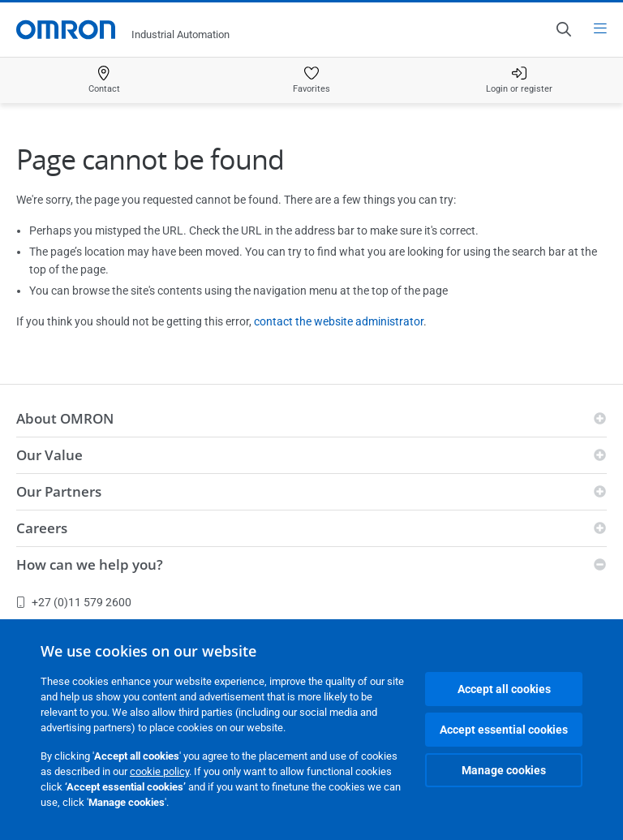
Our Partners (59, 491)
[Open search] (563, 29)
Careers (42, 528)
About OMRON (65, 418)
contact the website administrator (339, 321)
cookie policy (159, 771)
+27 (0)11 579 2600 (74, 602)
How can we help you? (90, 564)
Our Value (49, 455)
